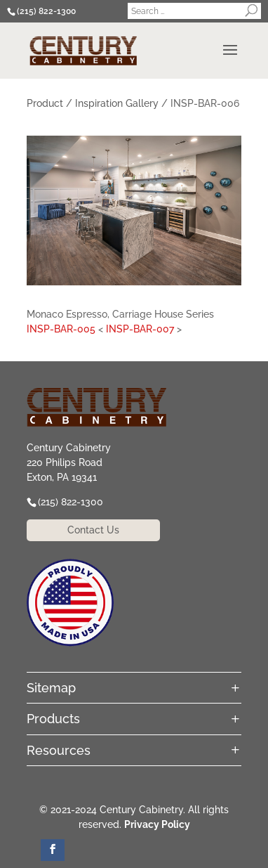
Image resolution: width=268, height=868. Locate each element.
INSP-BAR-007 (140, 329)
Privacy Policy (157, 824)
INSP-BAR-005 (61, 329)
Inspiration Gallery (117, 103)
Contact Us (93, 530)
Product (45, 103)
